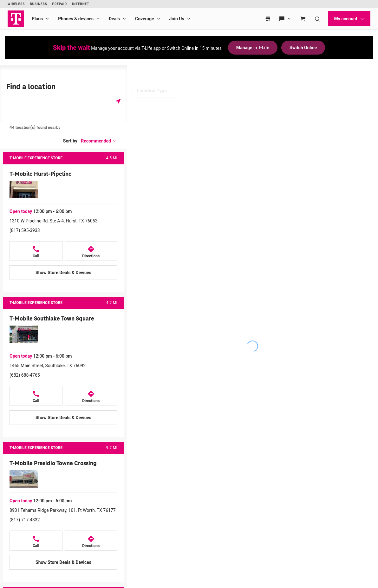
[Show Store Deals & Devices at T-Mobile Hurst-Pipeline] (63, 273)
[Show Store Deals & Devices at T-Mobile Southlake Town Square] (63, 418)
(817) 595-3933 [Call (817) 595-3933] (25, 230)
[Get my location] (118, 101)
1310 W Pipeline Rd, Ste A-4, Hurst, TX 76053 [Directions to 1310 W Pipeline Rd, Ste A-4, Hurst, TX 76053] (54, 221)
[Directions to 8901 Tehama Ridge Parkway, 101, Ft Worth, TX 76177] (91, 541)
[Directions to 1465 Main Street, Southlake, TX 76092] (91, 396)
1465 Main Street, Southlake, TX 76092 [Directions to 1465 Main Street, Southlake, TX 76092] (48, 366)
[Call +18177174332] (36, 541)
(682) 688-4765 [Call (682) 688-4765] (25, 375)
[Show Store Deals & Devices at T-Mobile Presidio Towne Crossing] (63, 562)
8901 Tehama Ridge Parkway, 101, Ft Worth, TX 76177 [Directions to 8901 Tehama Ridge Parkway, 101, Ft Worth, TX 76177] (63, 510)
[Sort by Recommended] (99, 141)
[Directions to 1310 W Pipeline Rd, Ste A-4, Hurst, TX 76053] (91, 251)
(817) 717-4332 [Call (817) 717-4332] (25, 520)
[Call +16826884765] (36, 396)
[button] (99, 141)
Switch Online (303, 48)
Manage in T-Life (253, 48)
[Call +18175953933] (36, 251)
